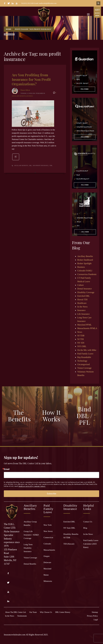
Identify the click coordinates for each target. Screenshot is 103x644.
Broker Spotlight (84, 263)
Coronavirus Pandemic (87, 274)
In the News (82, 307)
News (80, 332)
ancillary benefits (21, 166)
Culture (80, 285)
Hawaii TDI (82, 300)
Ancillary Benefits (19, 96)
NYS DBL (82, 346)
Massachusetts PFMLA (87, 328)
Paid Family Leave (85, 354)
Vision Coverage (84, 368)
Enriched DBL (84, 296)
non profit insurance (41, 166)
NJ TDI (80, 339)
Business (30, 96)
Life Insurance (83, 314)
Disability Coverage (86, 292)
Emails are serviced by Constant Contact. (32, 486)
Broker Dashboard (85, 260)
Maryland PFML (84, 325)
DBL (30, 166)
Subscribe (51, 494)
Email (7, 469)
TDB (51, 166)
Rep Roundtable (84, 357)
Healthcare (82, 303)
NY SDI (81, 343)
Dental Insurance (85, 289)
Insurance (81, 310)
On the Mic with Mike (87, 350)
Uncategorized (83, 364)
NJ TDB (81, 336)
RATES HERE (97, 13)
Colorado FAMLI (85, 271)
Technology (82, 361)
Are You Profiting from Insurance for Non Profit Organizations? (31, 79)
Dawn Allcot (25, 90)
